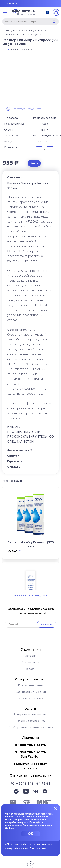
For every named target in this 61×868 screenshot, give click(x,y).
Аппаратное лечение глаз (31, 714)
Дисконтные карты (31, 745)
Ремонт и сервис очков (31, 721)
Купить (34, 163)
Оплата (12, 456)
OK (30, 834)
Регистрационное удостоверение (29, 109)
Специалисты (31, 662)
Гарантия (13, 461)
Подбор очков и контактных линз (31, 727)
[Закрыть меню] (56, 808)
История (31, 656)
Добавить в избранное (21, 50)
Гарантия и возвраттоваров (31, 766)
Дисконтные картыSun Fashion (31, 754)
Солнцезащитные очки (31, 692)
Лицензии (31, 738)
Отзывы (13, 467)
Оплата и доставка (30, 699)
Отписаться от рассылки (31, 776)
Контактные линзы (30, 686)
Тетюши (9, 3)
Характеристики (18, 450)
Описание (14, 177)
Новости (31, 669)
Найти (54, 22)
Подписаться (46, 624)
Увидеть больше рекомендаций (30, 596)
